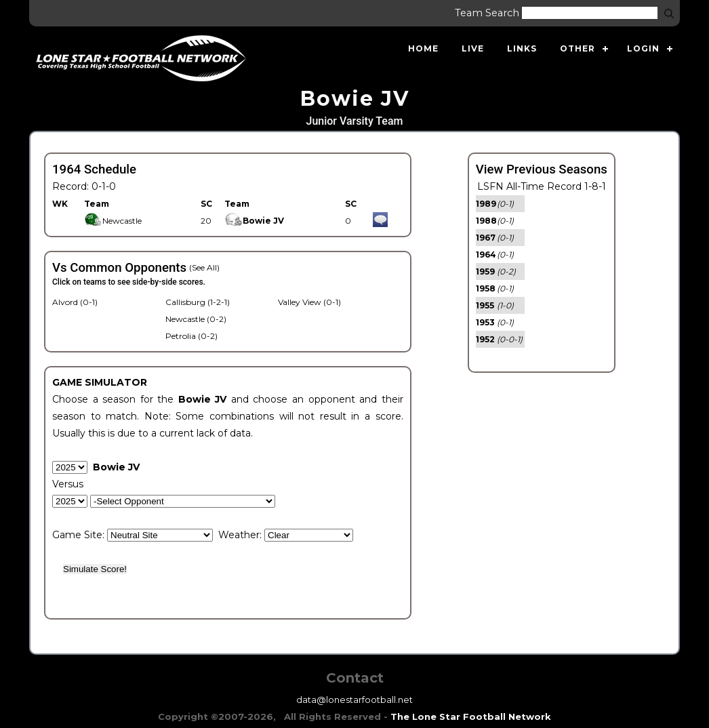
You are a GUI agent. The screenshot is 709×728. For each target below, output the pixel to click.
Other (578, 48)
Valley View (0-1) (309, 302)
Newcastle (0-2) (196, 319)
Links (522, 48)
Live (473, 48)
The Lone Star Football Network (471, 716)
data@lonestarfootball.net (354, 700)
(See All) (204, 267)
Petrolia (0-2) (191, 336)
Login (643, 48)
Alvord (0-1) (75, 302)
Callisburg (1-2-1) (198, 302)
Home (423, 48)
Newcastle (113, 221)
